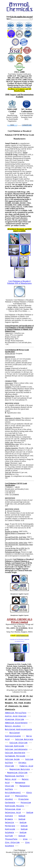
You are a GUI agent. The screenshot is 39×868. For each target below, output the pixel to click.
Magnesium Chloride (17, 773)
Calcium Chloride (18, 743)
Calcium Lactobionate (16, 749)
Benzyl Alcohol (13, 726)
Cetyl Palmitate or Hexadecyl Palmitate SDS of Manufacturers (19, 282)
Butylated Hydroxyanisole (18, 729)
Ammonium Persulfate (16, 713)
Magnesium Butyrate (20, 769)
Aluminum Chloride (15, 719)
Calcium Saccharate (15, 753)
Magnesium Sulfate (15, 776)
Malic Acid (11, 779)
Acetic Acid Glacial (16, 716)
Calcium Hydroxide (15, 746)
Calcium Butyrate (24, 739)
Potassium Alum (13, 809)
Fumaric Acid (26, 766)
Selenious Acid (13, 813)
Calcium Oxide (12, 759)
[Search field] (22, 19)
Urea (25, 839)
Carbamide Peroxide (15, 756)
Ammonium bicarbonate (16, 723)
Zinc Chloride (12, 843)
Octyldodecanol (13, 793)
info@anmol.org (22, 636)
